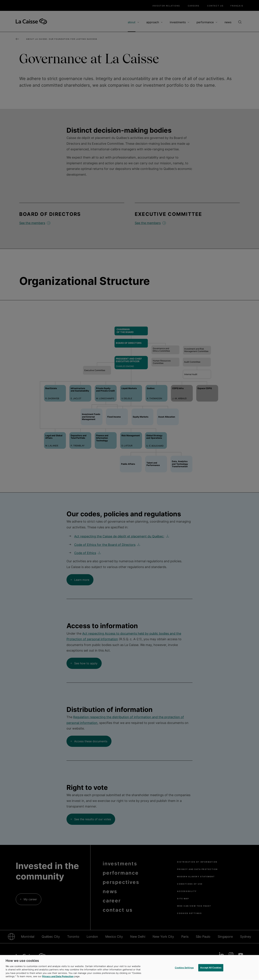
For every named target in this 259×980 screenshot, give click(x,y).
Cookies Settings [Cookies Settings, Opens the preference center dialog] (184, 968)
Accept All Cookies (211, 968)
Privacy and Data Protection (58, 976)
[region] (129, 968)
